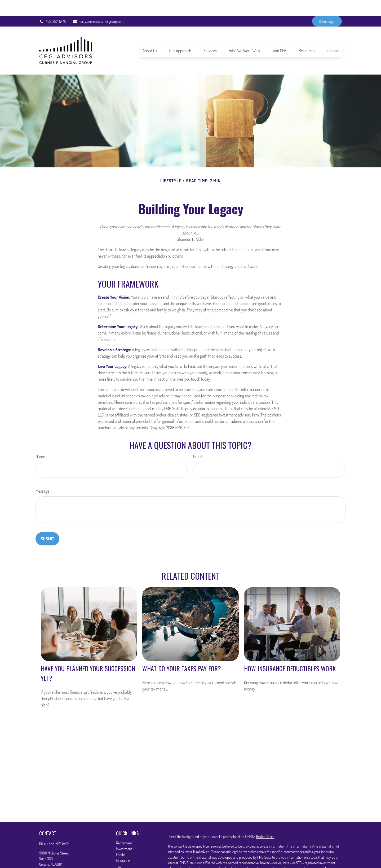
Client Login (327, 5)
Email (198, 441)
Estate (120, 839)
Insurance (123, 845)
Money (121, 856)
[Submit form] (47, 523)
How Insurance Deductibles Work (290, 652)
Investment (124, 833)
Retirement (124, 827)
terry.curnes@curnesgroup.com (98, 5)
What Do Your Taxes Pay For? (182, 652)
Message (42, 475)
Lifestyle (122, 862)
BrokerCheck (265, 821)
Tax (118, 850)
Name (40, 441)
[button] (150, 34)
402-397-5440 (53, 5)
